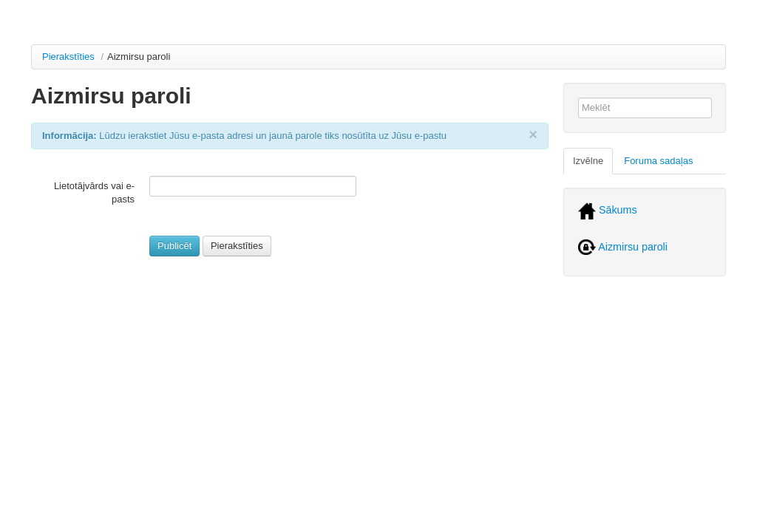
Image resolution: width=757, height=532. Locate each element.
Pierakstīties (68, 57)
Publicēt (174, 246)
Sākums (608, 210)
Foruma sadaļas (658, 161)
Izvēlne (588, 161)
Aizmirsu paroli (623, 247)
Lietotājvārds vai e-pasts (94, 192)
